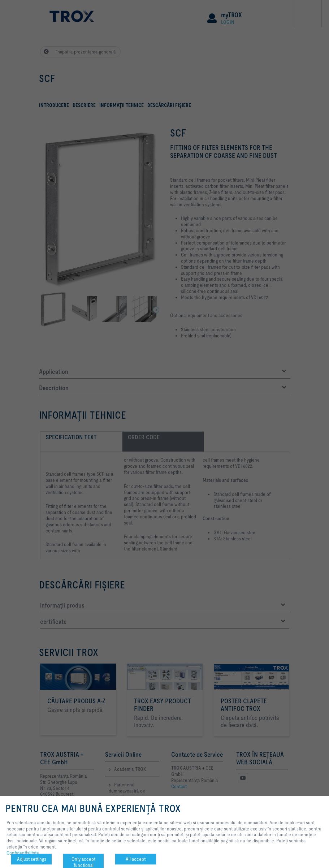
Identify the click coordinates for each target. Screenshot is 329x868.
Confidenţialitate (23, 853)
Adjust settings (32, 859)
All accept (136, 859)
